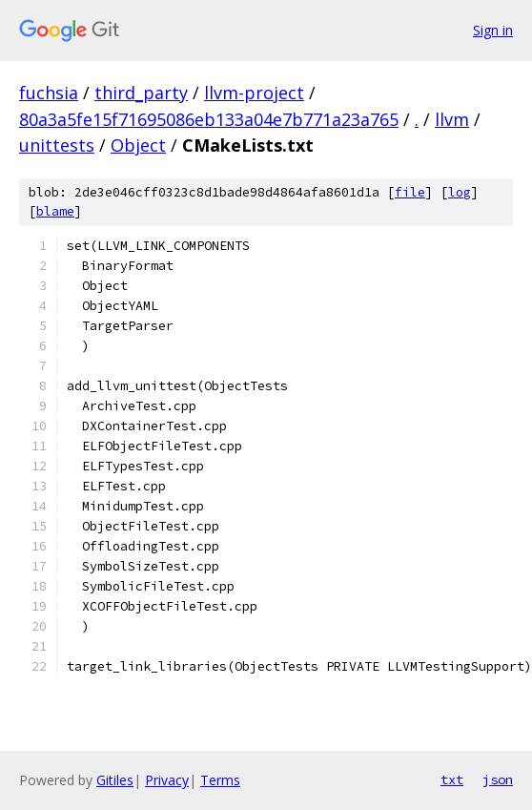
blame (55, 211)
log (460, 192)
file (410, 192)
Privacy (167, 780)
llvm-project (254, 93)
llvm (452, 119)
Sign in (493, 30)
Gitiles (115, 780)
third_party (141, 93)
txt (452, 779)
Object (138, 145)
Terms (220, 780)
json (498, 779)
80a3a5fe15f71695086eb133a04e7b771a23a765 (209, 119)
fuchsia (49, 93)
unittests (57, 145)
